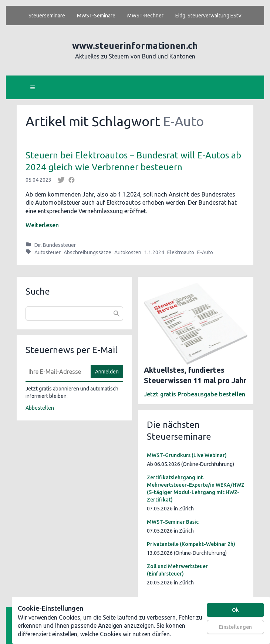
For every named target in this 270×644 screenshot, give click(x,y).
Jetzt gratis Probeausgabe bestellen (195, 394)
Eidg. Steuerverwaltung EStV (208, 16)
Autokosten (128, 252)
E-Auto (205, 252)
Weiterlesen (42, 225)
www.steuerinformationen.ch (135, 46)
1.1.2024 (154, 252)
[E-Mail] (56, 372)
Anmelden (107, 372)
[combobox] (74, 313)
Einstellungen (235, 627)
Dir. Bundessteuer (55, 245)
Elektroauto (181, 252)
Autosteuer (48, 252)
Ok (235, 610)
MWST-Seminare (96, 16)
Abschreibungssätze (87, 252)
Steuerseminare (47, 16)
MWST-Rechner (145, 16)
